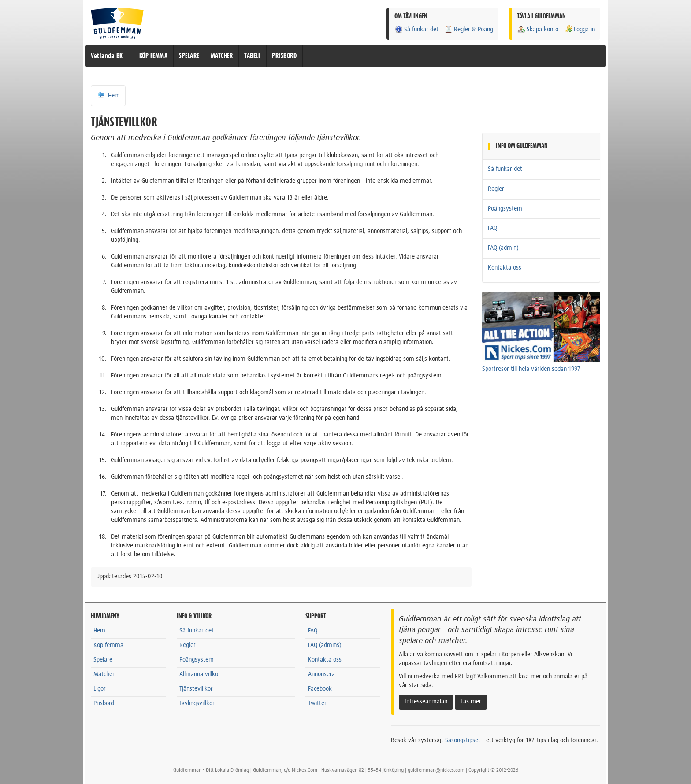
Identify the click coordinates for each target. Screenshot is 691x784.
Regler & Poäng (469, 29)
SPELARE (189, 56)
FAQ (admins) (325, 645)
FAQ (492, 228)
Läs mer (471, 702)
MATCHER (222, 56)
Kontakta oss (505, 268)
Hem (108, 95)
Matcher (104, 674)
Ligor (100, 689)
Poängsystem (505, 209)
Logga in (580, 29)
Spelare (103, 660)
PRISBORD (284, 56)
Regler (496, 189)
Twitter (317, 703)
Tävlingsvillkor (197, 703)
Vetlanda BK (107, 56)
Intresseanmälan (426, 702)
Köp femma (108, 645)
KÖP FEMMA (154, 56)
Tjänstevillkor (196, 689)
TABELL (252, 56)
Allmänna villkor (200, 674)
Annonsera (321, 674)
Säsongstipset (463, 740)
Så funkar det (416, 29)
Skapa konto (538, 29)
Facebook (320, 689)
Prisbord (104, 703)
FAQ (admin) (503, 248)
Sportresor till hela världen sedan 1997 (531, 369)
